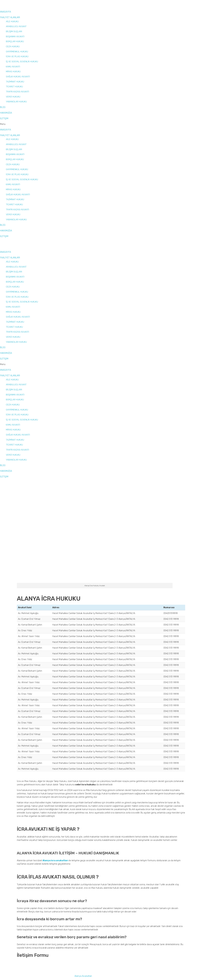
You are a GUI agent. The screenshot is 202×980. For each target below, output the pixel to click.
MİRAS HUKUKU (13, 71)
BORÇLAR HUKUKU (15, 41)
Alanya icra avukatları (55, 860)
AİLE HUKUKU (12, 21)
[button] (84, 124)
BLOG (3, 107)
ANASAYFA (5, 12)
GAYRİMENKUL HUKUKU (17, 52)
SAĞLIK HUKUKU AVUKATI (18, 77)
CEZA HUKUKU (13, 46)
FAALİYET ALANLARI (10, 17)
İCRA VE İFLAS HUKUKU (17, 56)
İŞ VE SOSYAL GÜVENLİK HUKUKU (22, 61)
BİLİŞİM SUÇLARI (14, 31)
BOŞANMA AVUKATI (15, 36)
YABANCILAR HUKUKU (16, 102)
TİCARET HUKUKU (14, 87)
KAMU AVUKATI (13, 67)
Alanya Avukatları (83, 976)
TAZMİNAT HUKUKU (15, 82)
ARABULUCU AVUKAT (16, 26)
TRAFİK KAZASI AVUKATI (17, 92)
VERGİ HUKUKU (13, 97)
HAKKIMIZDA (6, 113)
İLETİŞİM (4, 118)
